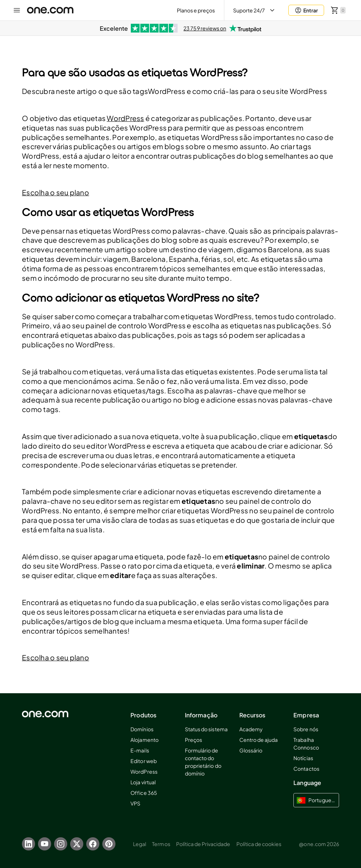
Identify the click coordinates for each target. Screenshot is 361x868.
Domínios (142, 729)
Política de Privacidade (203, 844)
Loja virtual (143, 782)
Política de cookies (259, 844)
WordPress (125, 118)
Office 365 (144, 793)
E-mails (140, 750)
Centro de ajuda (259, 740)
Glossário (251, 750)
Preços (193, 740)
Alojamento (144, 740)
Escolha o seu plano (56, 192)
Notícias (303, 758)
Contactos (306, 769)
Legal (140, 844)
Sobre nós (306, 729)
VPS (135, 803)
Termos (161, 844)
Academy (251, 729)
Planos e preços (196, 10)
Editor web (143, 761)
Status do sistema (206, 729)
